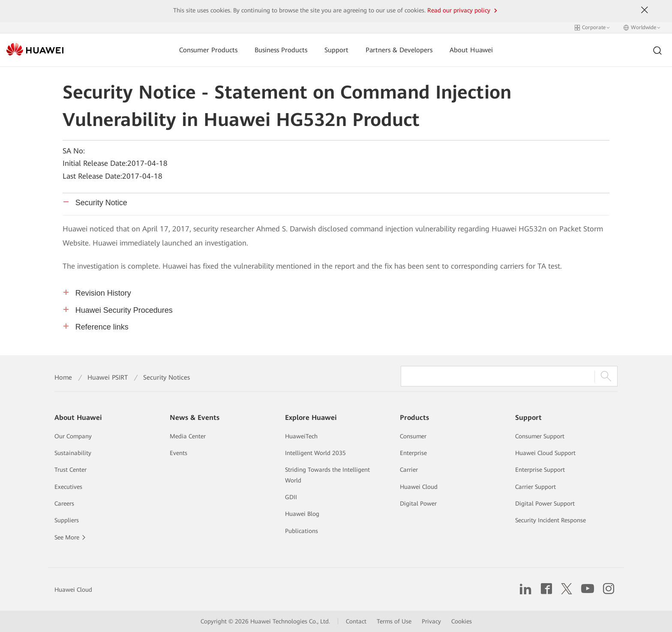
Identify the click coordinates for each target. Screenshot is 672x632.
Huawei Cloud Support (545, 453)
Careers (64, 503)
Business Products (281, 50)
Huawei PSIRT (108, 377)
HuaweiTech (301, 436)
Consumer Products (208, 50)
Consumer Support (540, 436)
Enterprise (413, 453)
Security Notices (166, 377)
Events (178, 453)
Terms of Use (394, 621)
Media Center (188, 436)
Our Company (73, 436)
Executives (68, 487)
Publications (301, 531)
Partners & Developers (399, 50)
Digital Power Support (545, 503)
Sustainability (73, 453)
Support (336, 50)
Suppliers (67, 520)
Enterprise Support (540, 470)
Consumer (413, 436)
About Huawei (471, 50)
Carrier (409, 470)
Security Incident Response (550, 520)
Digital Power (418, 503)
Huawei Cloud (419, 487)
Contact (356, 621)
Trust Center (70, 470)
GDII (291, 497)
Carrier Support (535, 487)
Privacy (431, 621)
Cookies (462, 621)
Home (63, 377)
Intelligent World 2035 (315, 453)
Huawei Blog (302, 514)
